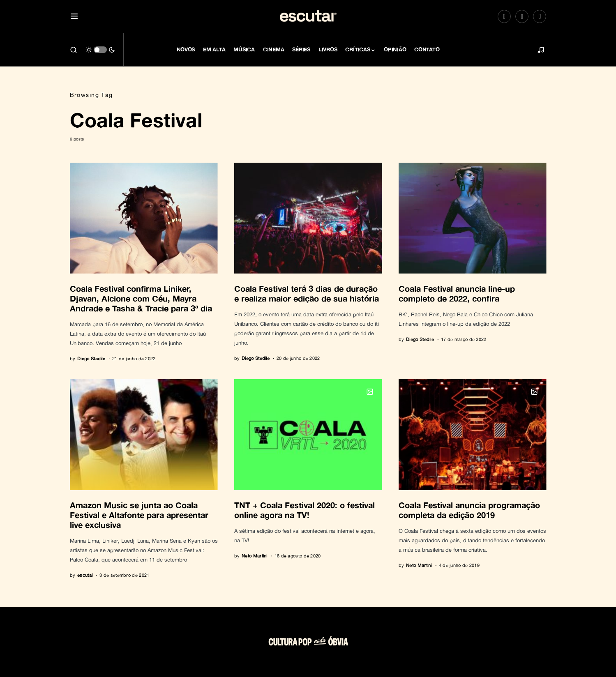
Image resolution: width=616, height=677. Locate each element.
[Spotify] (522, 16)
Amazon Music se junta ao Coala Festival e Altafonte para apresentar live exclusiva (139, 515)
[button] (74, 17)
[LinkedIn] (540, 16)
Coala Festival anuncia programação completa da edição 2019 (469, 510)
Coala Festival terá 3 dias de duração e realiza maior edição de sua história (307, 293)
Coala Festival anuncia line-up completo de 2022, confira (457, 293)
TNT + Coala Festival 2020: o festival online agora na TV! (305, 510)
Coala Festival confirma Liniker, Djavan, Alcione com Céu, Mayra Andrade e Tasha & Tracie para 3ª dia (141, 298)
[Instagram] (504, 16)
